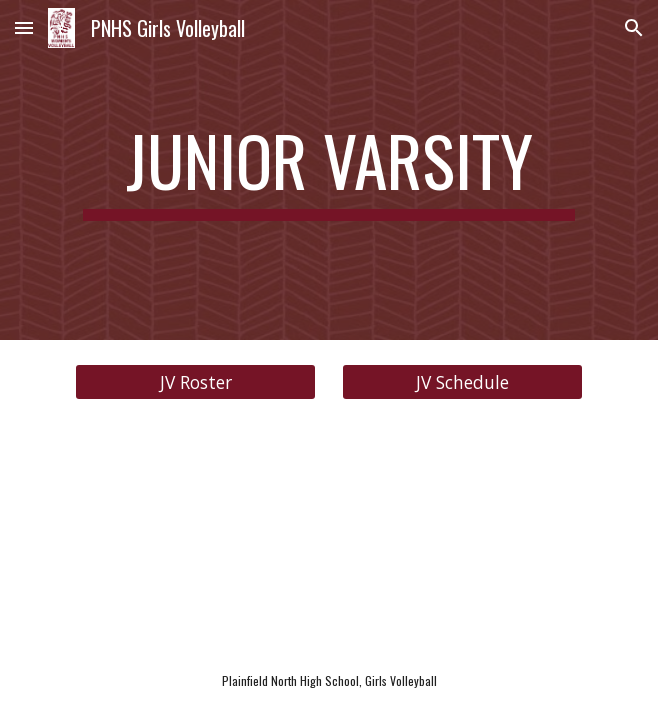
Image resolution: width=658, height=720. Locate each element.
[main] (328, 170)
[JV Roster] (195, 382)
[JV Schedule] (462, 382)
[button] (24, 27)
